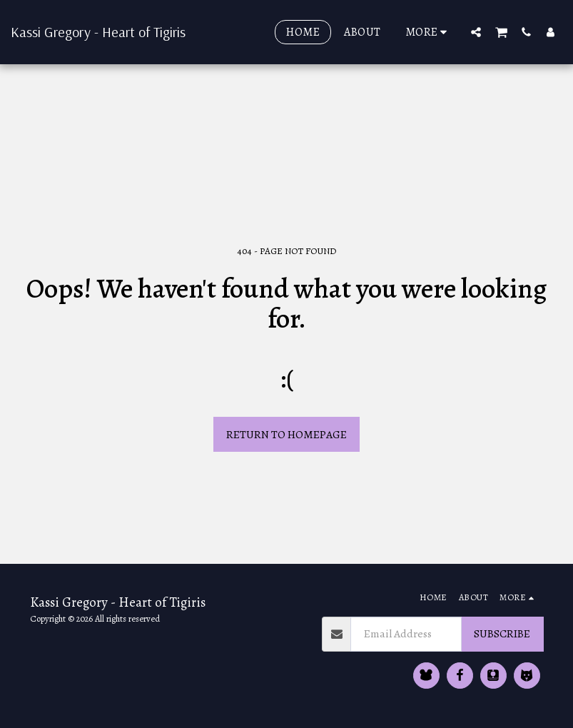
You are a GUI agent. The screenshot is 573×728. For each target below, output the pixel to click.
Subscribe (502, 633)
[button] (476, 32)
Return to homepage (286, 434)
